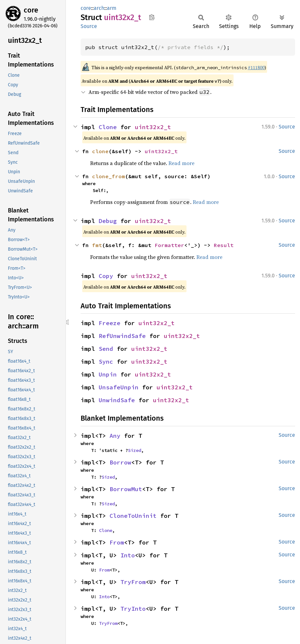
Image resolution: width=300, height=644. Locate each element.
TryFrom (133, 582)
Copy (106, 276)
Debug (108, 221)
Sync (106, 362)
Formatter (169, 245)
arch (99, 8)
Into (128, 555)
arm (112, 8)
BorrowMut (126, 489)
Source (89, 26)
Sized (135, 450)
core (31, 10)
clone (100, 151)
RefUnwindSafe (122, 336)
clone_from (109, 176)
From (117, 542)
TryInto (133, 609)
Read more (181, 163)
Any (115, 436)
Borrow (120, 462)
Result (224, 245)
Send (106, 349)
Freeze (110, 323)
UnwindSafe (117, 400)
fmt (97, 245)
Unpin (108, 374)
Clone (108, 127)
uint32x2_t (153, 127)
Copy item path (152, 17)
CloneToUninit (133, 516)
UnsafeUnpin (119, 387)
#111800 (256, 68)
